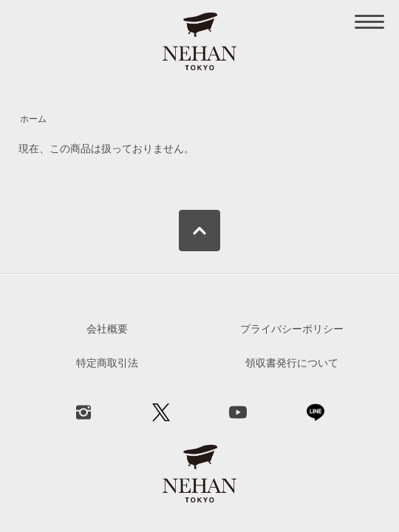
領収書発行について (292, 363)
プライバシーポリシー (292, 329)
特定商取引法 (107, 363)
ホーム (33, 119)
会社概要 (107, 329)
